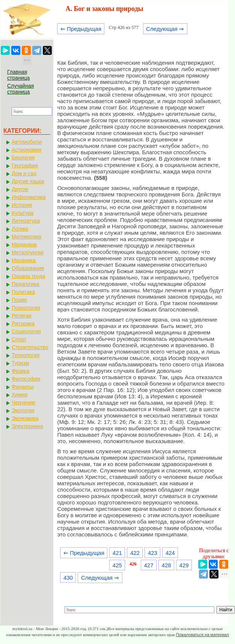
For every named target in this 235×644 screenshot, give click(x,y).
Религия (22, 316)
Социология (26, 331)
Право (19, 300)
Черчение (23, 402)
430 (68, 578)
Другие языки (28, 181)
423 (153, 553)
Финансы (23, 387)
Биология (23, 158)
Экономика (25, 418)
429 (184, 565)
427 (149, 565)
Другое (20, 189)
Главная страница (18, 75)
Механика (24, 260)
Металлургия (28, 252)
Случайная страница (20, 89)
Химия (20, 395)
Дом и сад (24, 173)
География (25, 166)
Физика (20, 371)
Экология (23, 410)
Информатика (29, 197)
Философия (26, 379)
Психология (26, 308)
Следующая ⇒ (165, 29)
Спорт (19, 339)
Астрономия (26, 150)
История (22, 205)
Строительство (30, 347)
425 (117, 565)
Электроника (27, 426)
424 (170, 553)
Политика (23, 292)
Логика (20, 229)
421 (117, 553)
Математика (26, 237)
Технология (26, 355)
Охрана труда (28, 276)
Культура (23, 213)
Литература (26, 221)
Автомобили (27, 142)
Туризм (20, 363)
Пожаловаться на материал (202, 635)
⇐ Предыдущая (81, 29)
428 (166, 565)
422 (135, 553)
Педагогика (25, 284)
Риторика (23, 324)
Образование (28, 268)
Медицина (24, 245)
